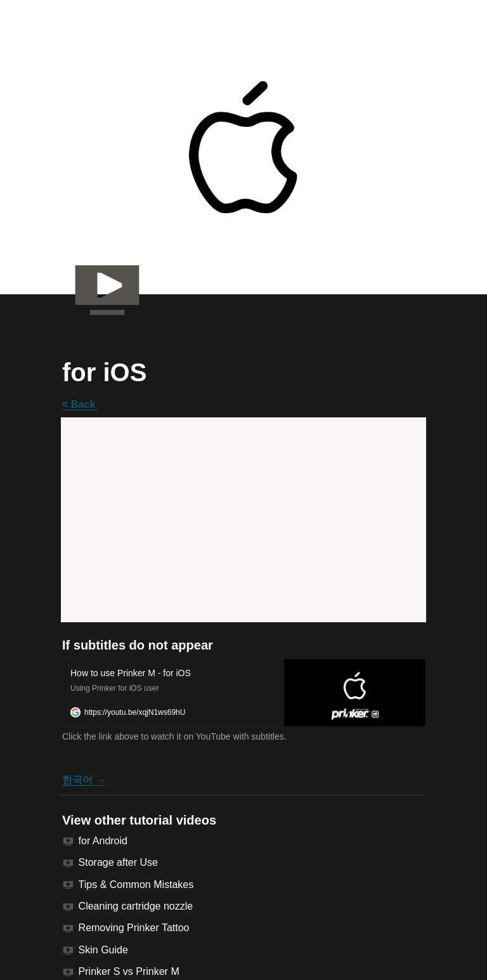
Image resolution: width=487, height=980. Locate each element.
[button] (243, 693)
